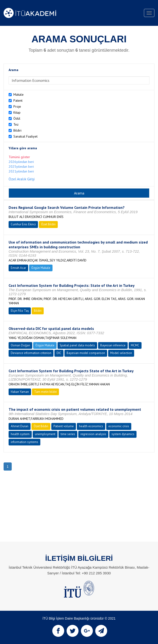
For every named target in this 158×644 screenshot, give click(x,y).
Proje (17, 106)
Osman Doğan (20, 345)
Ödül (17, 118)
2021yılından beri (21, 171)
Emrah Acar (18, 268)
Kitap (17, 112)
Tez (16, 124)
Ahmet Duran (20, 426)
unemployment (45, 434)
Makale (18, 94)
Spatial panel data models (77, 345)
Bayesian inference (113, 345)
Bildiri (17, 130)
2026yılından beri (21, 162)
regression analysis (93, 434)
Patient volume (64, 426)
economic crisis (119, 426)
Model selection (121, 353)
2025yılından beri (21, 167)
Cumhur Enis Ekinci (23, 224)
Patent (18, 100)
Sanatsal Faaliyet (25, 136)
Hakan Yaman (20, 392)
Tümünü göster (19, 157)
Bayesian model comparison (86, 353)
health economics (91, 426)
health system (20, 434)
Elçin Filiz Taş (20, 311)
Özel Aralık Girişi (22, 179)
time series (68, 434)
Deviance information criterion (31, 353)
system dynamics (123, 434)
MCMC (135, 345)
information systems (24, 442)
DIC (59, 353)
